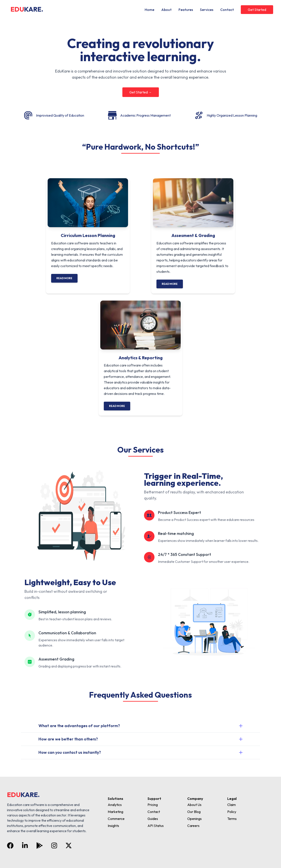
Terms (232, 819)
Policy (232, 812)
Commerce (116, 819)
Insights (113, 826)
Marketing (115, 812)
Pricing (153, 805)
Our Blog (194, 812)
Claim (232, 805)
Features (186, 10)
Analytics (115, 805)
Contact (227, 10)
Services (207, 10)
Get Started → (141, 92)
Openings (194, 819)
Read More (64, 278)
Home (149, 10)
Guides (153, 819)
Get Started (257, 10)
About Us (194, 805)
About (166, 10)
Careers (193, 826)
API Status (156, 826)
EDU (27, 9)
